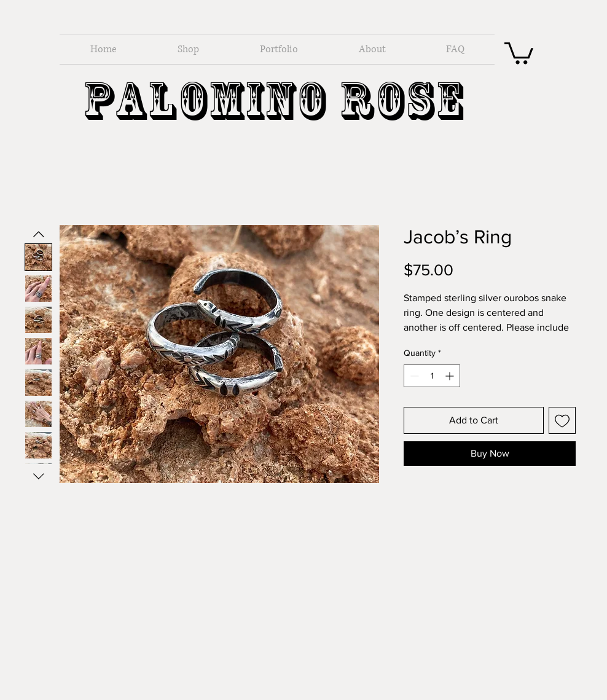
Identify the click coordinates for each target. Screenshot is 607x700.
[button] (519, 52)
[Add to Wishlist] (562, 420)
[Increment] (451, 376)
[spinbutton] (432, 376)
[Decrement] (413, 376)
